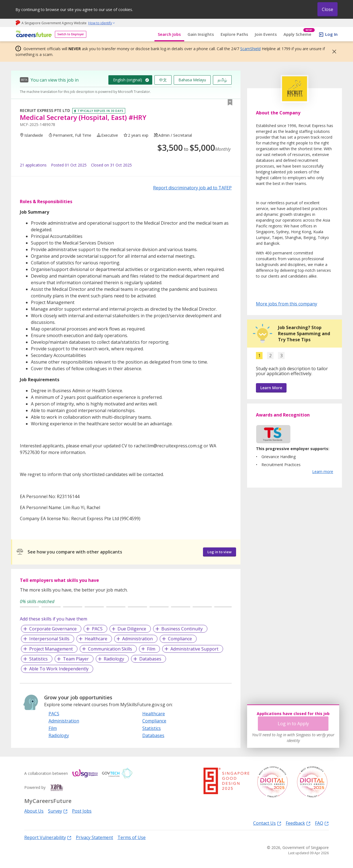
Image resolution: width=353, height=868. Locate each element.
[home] (33, 34)
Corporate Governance (53, 629)
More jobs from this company (287, 303)
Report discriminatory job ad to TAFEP (192, 188)
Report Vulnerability (48, 837)
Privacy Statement (94, 837)
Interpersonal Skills (49, 639)
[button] (333, 52)
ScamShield (250, 49)
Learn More (271, 388)
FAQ (322, 823)
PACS (97, 629)
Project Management (51, 649)
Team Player (76, 659)
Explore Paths (234, 34)
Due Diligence (132, 629)
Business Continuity (182, 629)
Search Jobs (169, 34)
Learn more (323, 471)
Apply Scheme (299, 34)
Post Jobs (82, 811)
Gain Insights (201, 34)
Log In (331, 34)
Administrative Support (194, 649)
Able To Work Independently (59, 669)
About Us (34, 811)
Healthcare (96, 639)
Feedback (298, 823)
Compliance (180, 639)
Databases (150, 659)
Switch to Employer (71, 34)
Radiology (114, 659)
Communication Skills (110, 649)
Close (327, 9)
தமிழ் (222, 80)
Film (151, 649)
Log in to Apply (293, 724)
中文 (163, 80)
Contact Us (267, 823)
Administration (137, 639)
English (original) (128, 80)
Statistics (38, 659)
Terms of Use (132, 837)
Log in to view (220, 552)
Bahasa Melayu (192, 80)
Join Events (266, 34)
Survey (58, 811)
